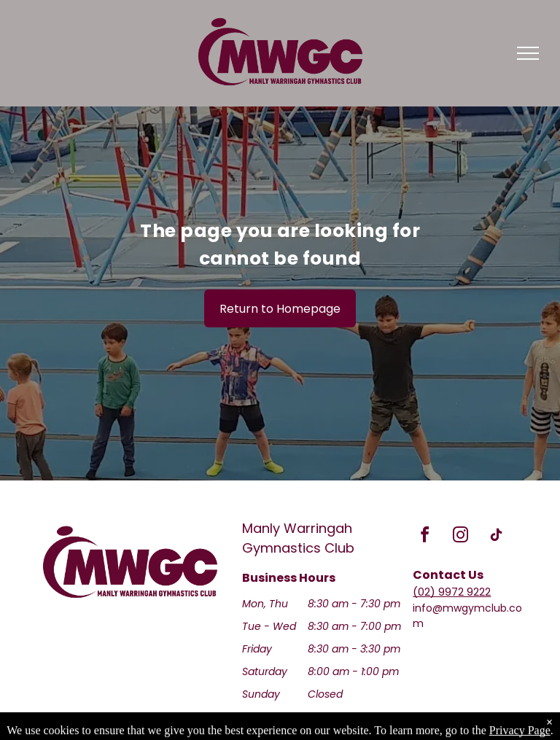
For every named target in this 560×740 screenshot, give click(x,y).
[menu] (528, 53)
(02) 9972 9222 (452, 592)
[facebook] (424, 537)
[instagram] (460, 537)
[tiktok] (496, 537)
